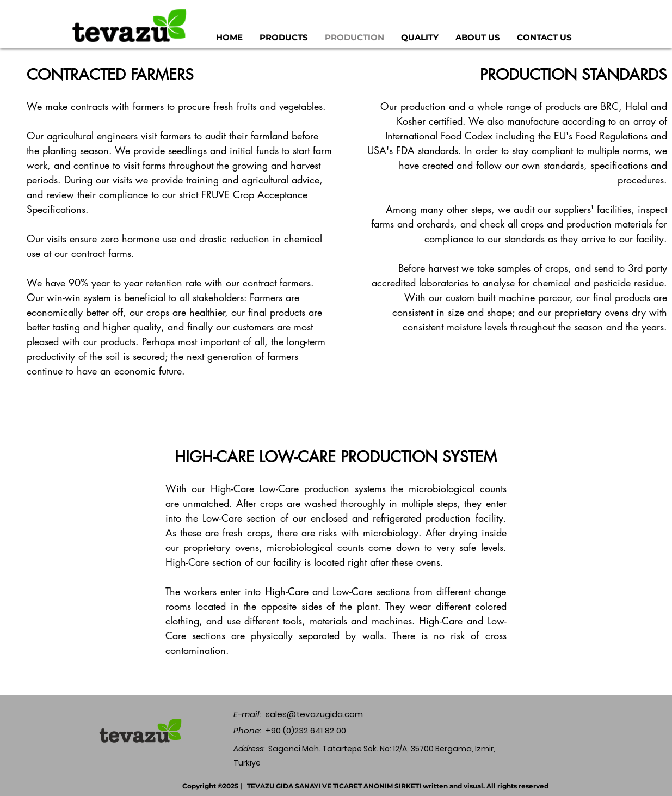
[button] (284, 37)
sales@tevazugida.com (314, 714)
